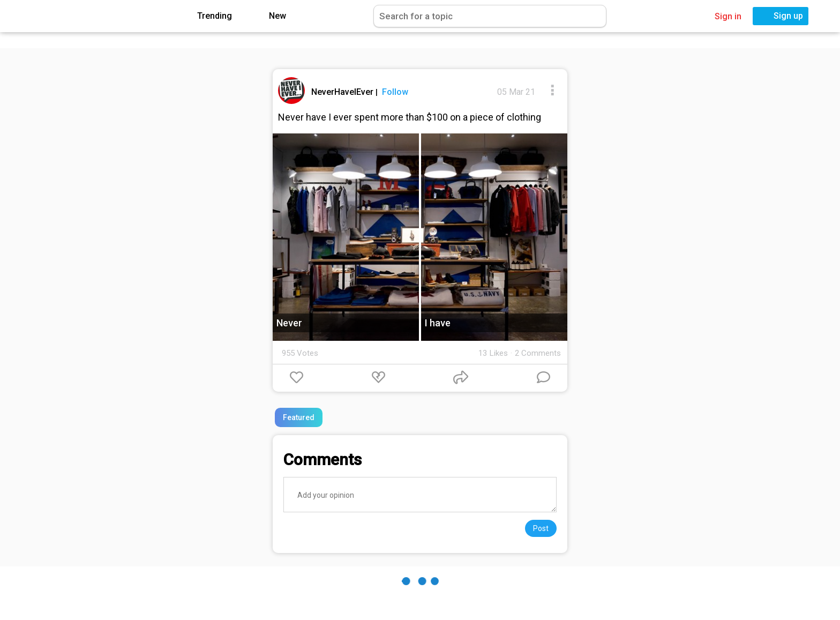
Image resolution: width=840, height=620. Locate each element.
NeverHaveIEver (343, 92)
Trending (207, 16)
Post (541, 528)
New (270, 16)
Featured (299, 417)
